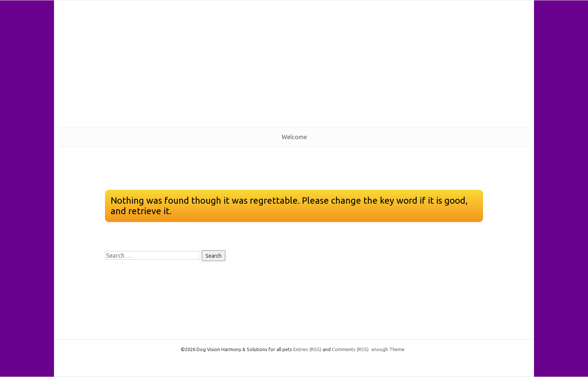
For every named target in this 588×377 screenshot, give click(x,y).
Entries (307, 349)
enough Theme (388, 349)
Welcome (294, 137)
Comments (350, 349)
